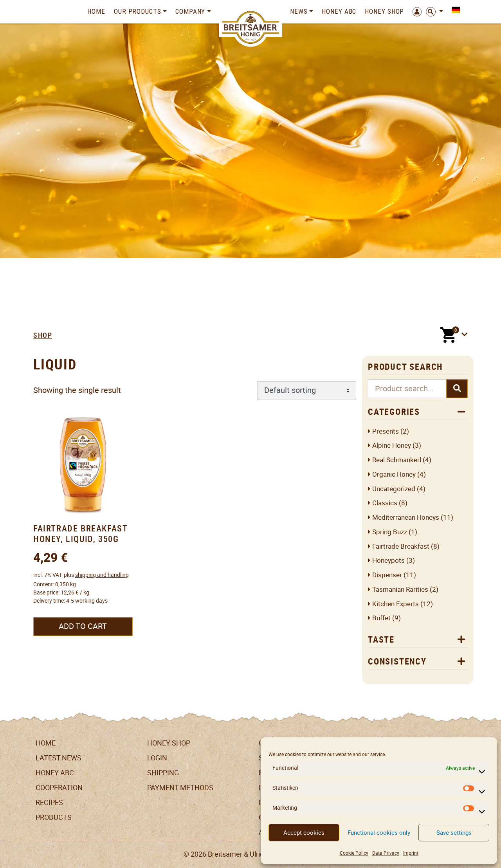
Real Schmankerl (397, 460)
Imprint (411, 853)
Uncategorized (394, 489)
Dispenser (387, 575)
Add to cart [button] (83, 626)
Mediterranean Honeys (406, 518)
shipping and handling (102, 575)
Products (54, 817)
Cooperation (59, 788)
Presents (386, 431)
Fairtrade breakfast (401, 547)
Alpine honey (392, 446)
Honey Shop (384, 11)
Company (190, 11)
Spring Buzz (390, 532)
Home (96, 11)
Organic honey (394, 475)
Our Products (138, 11)
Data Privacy (386, 853)
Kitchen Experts (396, 604)
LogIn (157, 758)
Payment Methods (180, 788)
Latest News (59, 758)
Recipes (49, 802)
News (299, 11)
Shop (43, 335)
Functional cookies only (379, 833)
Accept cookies (304, 833)
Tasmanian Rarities (400, 590)
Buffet (381, 618)
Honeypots (388, 561)
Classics (385, 503)
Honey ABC (339, 11)
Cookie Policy (354, 853)
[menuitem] (454, 10)
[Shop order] (307, 391)
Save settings (454, 833)
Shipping (163, 773)
